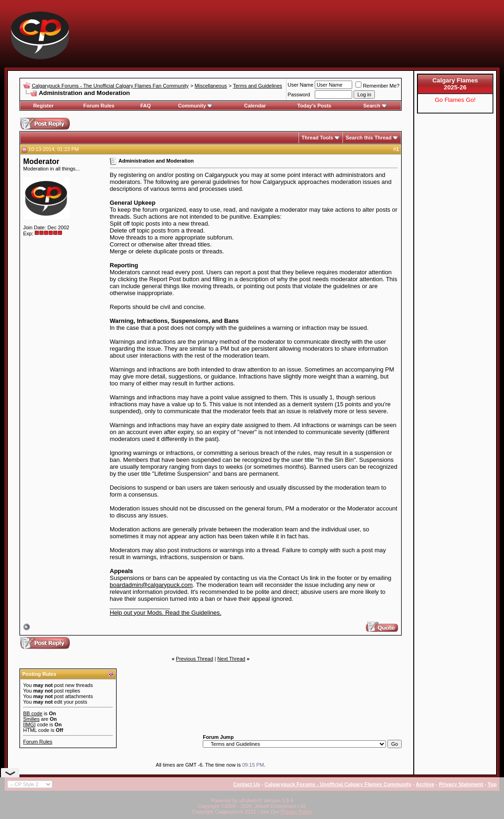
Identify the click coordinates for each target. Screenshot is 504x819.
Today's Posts (314, 106)
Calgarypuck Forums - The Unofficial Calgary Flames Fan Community (110, 86)
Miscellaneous (211, 86)
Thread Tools (317, 138)
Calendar (255, 106)
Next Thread (231, 659)
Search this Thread (369, 138)
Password (299, 94)
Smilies (31, 719)
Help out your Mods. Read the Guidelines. (165, 613)
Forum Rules (99, 106)
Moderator (41, 161)
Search (375, 106)
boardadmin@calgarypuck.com (151, 585)
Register (44, 106)
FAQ (146, 106)
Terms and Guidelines (257, 86)
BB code (33, 713)
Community (196, 106)
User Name (301, 85)
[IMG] (29, 724)
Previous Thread (195, 659)
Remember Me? (377, 86)
